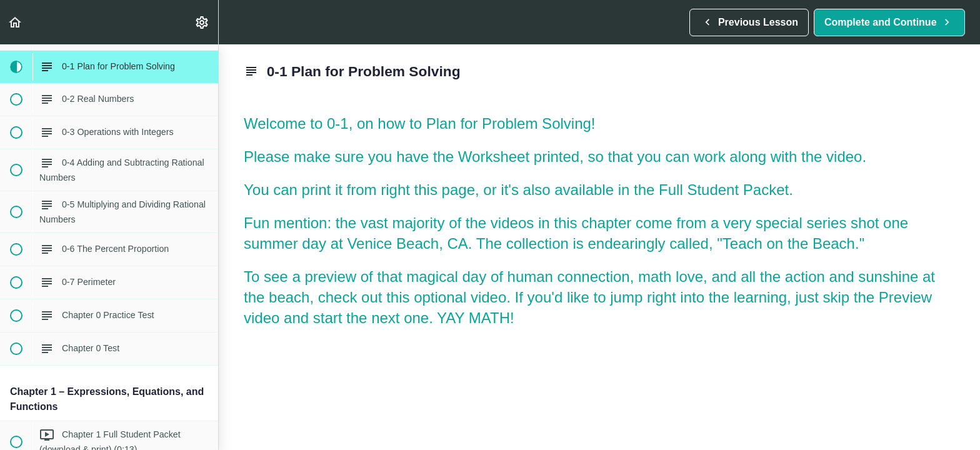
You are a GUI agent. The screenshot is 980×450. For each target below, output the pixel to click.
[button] (16, 22)
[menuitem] (202, 22)
